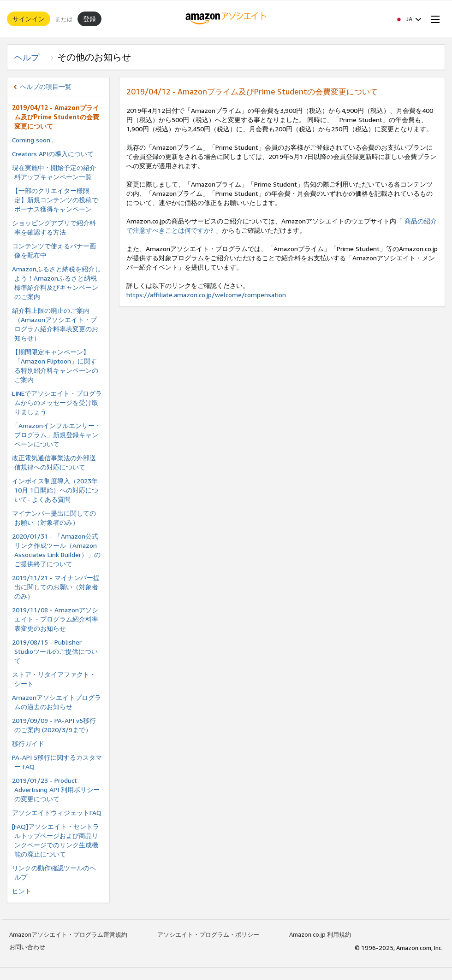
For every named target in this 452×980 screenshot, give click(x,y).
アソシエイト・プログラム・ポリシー (208, 934)
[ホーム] (226, 19)
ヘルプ (31, 57)
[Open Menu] (434, 19)
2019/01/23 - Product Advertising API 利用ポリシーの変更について (56, 789)
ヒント (22, 891)
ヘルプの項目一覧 (46, 86)
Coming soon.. (33, 140)
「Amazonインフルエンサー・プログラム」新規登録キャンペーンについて (56, 435)
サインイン (29, 19)
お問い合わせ (27, 947)
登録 (89, 19)
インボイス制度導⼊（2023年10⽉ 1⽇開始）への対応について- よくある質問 (55, 490)
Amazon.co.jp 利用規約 (320, 934)
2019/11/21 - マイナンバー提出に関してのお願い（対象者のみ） (56, 587)
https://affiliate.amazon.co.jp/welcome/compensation (206, 295)
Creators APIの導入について (53, 154)
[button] (408, 19)
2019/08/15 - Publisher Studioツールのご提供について (55, 651)
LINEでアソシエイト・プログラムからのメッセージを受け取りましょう (57, 402)
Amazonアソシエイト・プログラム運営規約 (68, 934)
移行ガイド (28, 743)
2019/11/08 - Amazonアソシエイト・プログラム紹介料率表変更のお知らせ (55, 619)
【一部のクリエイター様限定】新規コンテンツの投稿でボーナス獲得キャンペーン (55, 200)
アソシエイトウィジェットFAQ (57, 813)
